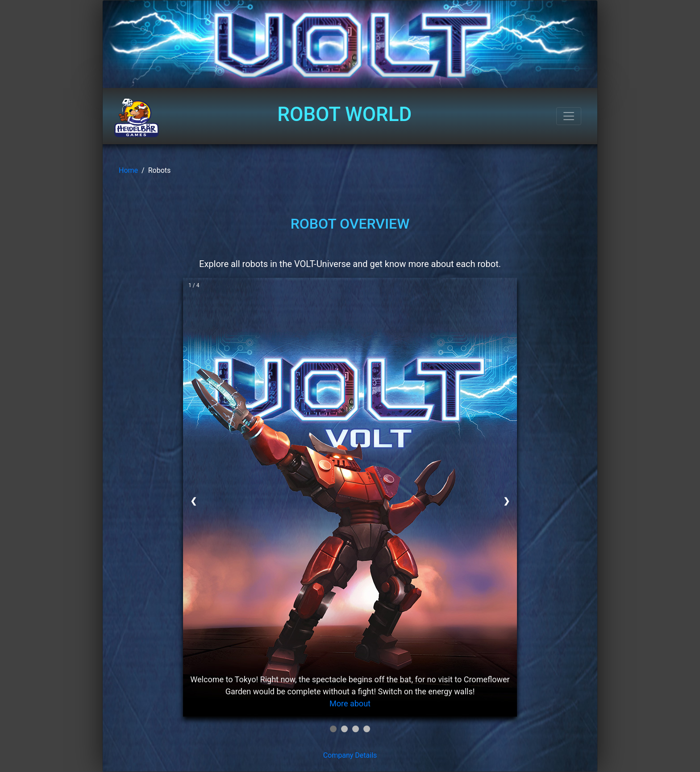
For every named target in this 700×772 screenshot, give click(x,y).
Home (128, 170)
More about (350, 703)
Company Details (350, 755)
